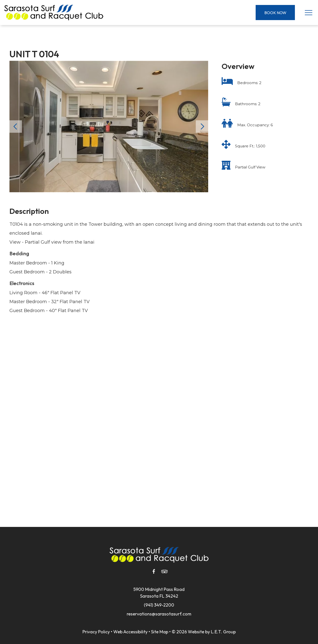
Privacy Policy (96, 632)
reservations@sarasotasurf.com (159, 614)
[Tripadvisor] (164, 572)
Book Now (275, 13)
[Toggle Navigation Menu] (308, 13)
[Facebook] (154, 572)
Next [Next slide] (202, 127)
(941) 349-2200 (159, 605)
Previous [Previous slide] (16, 127)
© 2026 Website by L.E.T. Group (204, 632)
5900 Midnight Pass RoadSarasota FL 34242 (159, 593)
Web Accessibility (130, 632)
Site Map (160, 632)
